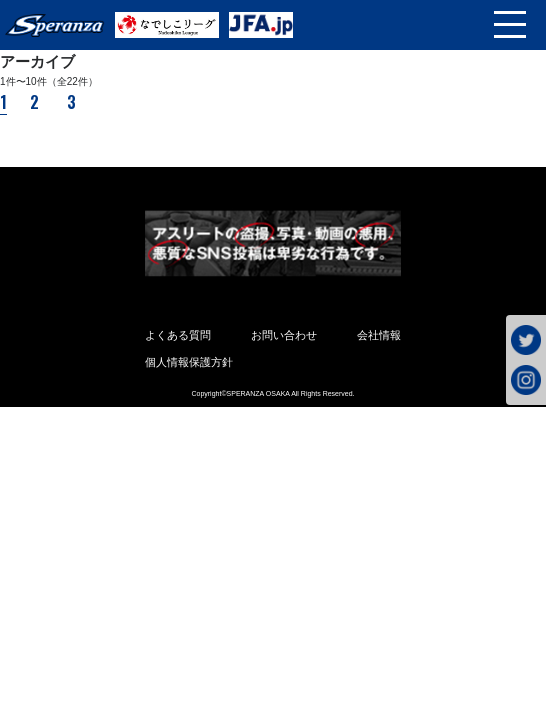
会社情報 (379, 335)
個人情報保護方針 (189, 362)
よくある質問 (178, 335)
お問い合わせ (284, 335)
